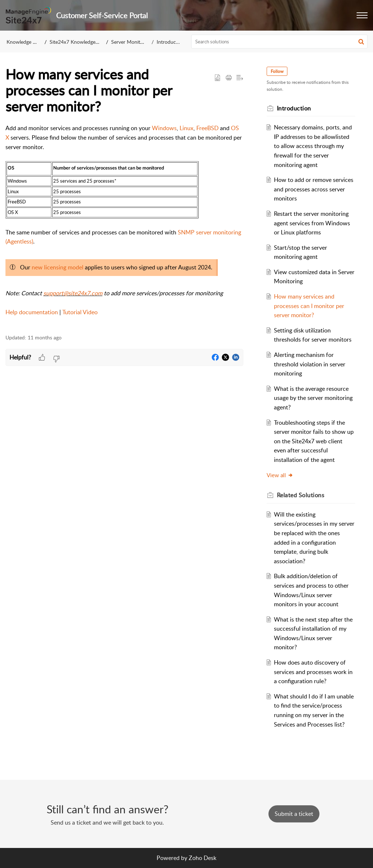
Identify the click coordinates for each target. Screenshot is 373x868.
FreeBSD (207, 128)
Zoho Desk (203, 858)
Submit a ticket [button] (294, 814)
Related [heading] (301, 495)
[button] (362, 15)
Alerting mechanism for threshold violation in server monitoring (310, 364)
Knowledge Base (25, 42)
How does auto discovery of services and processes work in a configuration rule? (313, 672)
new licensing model (58, 267)
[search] (280, 42)
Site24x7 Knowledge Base (78, 42)
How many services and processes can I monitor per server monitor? (309, 306)
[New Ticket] (294, 814)
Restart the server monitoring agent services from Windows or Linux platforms (312, 223)
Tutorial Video (80, 312)
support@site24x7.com (73, 293)
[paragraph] (124, 225)
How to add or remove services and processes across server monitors (314, 189)
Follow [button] (277, 71)
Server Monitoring (131, 42)
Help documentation (32, 312)
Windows (164, 128)
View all (280, 475)
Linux (186, 128)
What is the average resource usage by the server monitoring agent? (313, 398)
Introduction (171, 42)
